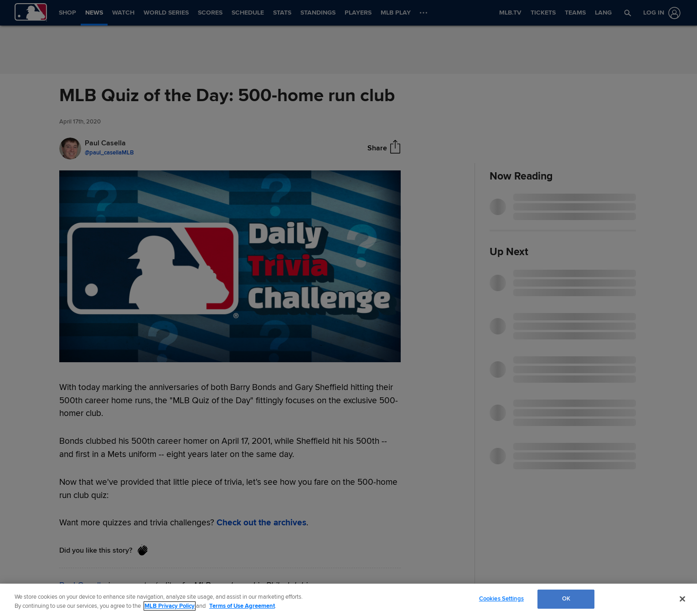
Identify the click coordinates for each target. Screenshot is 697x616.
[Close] (682, 599)
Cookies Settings (501, 599)
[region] (348, 600)
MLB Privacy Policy (170, 606)
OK (566, 599)
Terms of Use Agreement (242, 606)
